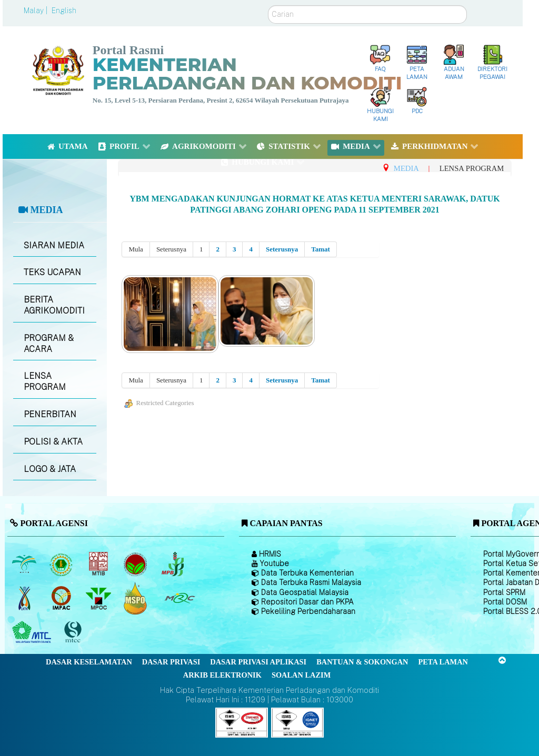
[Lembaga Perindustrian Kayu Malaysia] (99, 564)
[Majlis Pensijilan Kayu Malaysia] (74, 632)
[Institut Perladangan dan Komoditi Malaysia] (62, 598)
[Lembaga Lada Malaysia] (173, 564)
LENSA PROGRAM (45, 381)
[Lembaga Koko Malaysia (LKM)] (137, 564)
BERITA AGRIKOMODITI (54, 305)
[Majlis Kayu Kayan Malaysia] (33, 632)
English (64, 11)
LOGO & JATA (50, 469)
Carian (268, 6)
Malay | (37, 11)
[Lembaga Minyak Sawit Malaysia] (25, 564)
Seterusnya (282, 249)
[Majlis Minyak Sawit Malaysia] (99, 598)
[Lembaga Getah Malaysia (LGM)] (62, 564)
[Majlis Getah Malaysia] (179, 598)
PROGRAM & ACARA (49, 344)
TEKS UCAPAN (52, 272)
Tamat (321, 249)
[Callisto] (242, 722)
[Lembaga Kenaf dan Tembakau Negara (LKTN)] (25, 598)
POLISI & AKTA (53, 442)
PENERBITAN (50, 414)
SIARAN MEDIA (54, 245)
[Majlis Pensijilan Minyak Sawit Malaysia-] (137, 598)
